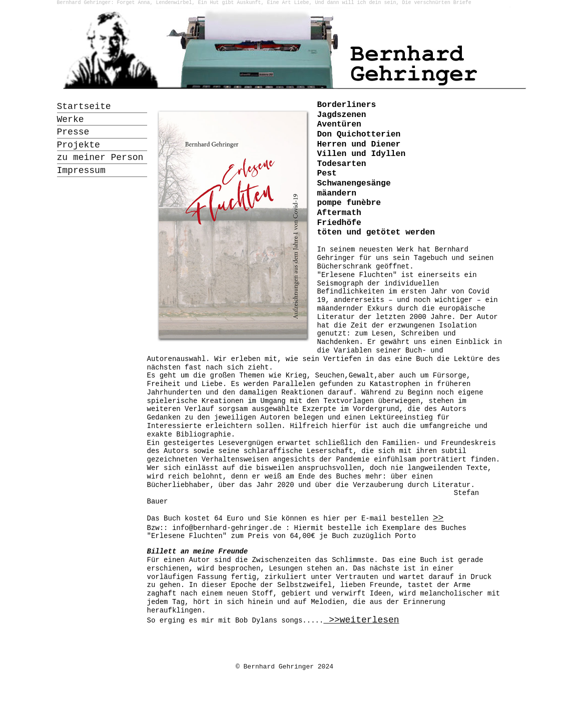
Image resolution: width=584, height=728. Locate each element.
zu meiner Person (100, 157)
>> (438, 518)
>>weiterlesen (361, 620)
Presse (73, 132)
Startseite (84, 106)
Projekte (79, 145)
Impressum (81, 170)
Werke (71, 119)
